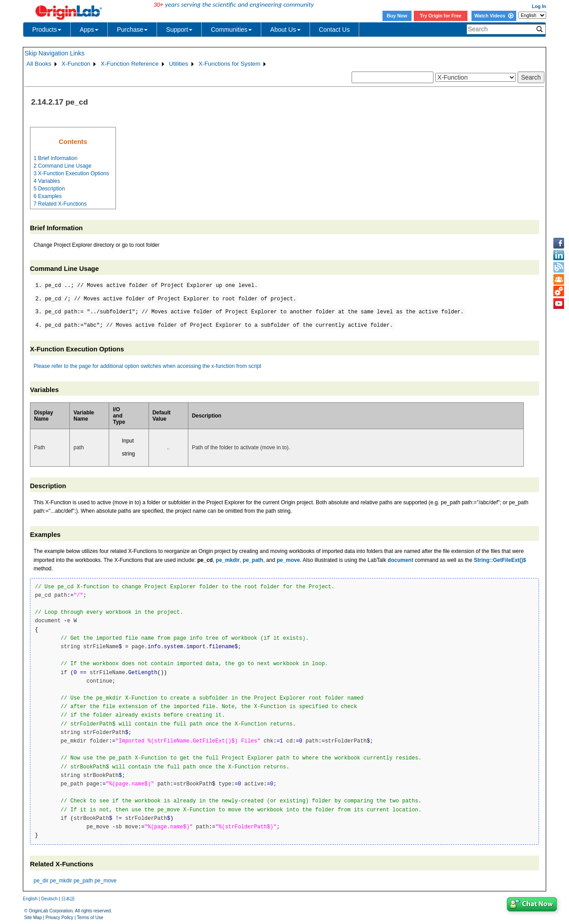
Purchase (132, 30)
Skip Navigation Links (55, 53)
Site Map (33, 918)
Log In (539, 6)
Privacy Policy (59, 918)
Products (47, 30)
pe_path (253, 560)
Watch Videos (494, 16)
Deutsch (49, 899)
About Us (285, 30)
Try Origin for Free (441, 16)
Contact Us (334, 30)
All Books (39, 64)
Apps (89, 30)
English (30, 899)
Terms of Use (90, 918)
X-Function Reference (130, 64)
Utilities (179, 64)
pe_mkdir (227, 560)
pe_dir (41, 881)
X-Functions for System (230, 64)
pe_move (288, 560)
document (401, 560)
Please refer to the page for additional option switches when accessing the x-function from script (147, 366)
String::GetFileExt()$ (500, 560)
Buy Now (397, 16)
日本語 (68, 899)
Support (179, 30)
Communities (231, 30)
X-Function (76, 64)
